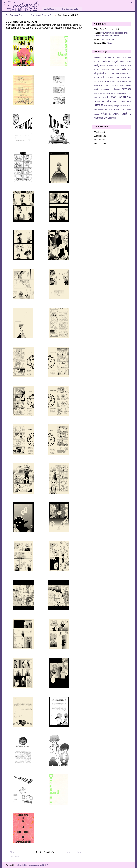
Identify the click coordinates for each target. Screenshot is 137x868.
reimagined (106, 89)
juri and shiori (116, 81)
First (10, 852)
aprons (129, 61)
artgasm (100, 65)
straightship (126, 101)
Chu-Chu (106, 70)
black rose (126, 65)
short (113, 97)
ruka (108, 93)
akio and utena (112, 35)
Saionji (113, 93)
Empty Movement (51, 9)
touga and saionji (113, 110)
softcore (116, 101)
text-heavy (109, 106)
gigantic (123, 77)
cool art (115, 70)
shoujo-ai (125, 97)
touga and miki (120, 106)
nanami (129, 85)
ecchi (129, 73)
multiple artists (118, 85)
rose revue (100, 93)
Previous (13, 856)
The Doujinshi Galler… (16, 15)
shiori (105, 97)
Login (130, 2)
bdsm (117, 66)
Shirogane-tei (108, 39)
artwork (110, 65)
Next (70, 852)
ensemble (100, 77)
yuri (114, 118)
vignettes (110, 33)
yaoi (110, 118)
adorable (119, 33)
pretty (97, 89)
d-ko (130, 70)
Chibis (97, 70)
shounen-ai (99, 101)
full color (111, 77)
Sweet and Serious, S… (42, 15)
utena (97, 114)
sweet (99, 105)
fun (117, 77)
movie (108, 85)
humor (103, 81)
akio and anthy (115, 57)
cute (102, 33)
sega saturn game (124, 93)
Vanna (110, 43)
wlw (106, 118)
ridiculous (116, 89)
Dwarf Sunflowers (118, 73)
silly (108, 101)
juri (108, 81)
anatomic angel (110, 61)
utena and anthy (116, 113)
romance (127, 89)
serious (97, 97)
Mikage (124, 81)
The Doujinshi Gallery (71, 9)
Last (81, 852)
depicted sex (102, 73)
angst (122, 61)
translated (127, 110)
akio (104, 57)
